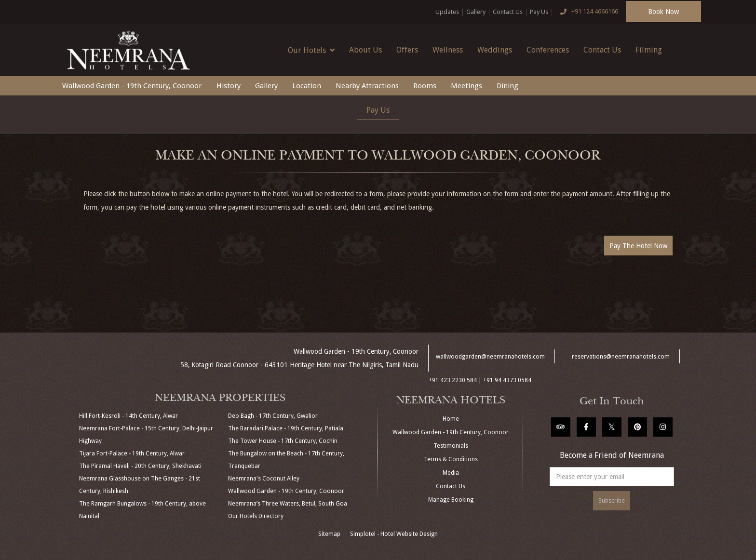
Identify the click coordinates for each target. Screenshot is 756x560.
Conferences (548, 50)
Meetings (466, 86)
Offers (407, 50)
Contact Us (508, 12)
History (229, 86)
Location (307, 86)
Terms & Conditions (451, 459)
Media (451, 473)
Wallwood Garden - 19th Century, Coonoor (132, 86)
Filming (649, 50)
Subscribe (612, 501)
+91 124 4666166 (587, 12)
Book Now (663, 12)
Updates (447, 12)
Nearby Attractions (367, 86)
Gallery (476, 12)
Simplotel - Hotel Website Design (394, 534)
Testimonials (451, 446)
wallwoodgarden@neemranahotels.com (490, 357)
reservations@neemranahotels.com (621, 357)
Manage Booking (451, 500)
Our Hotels (311, 50)
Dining (507, 86)
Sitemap (329, 534)
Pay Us (539, 12)
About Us (365, 50)
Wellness (448, 50)
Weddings (495, 50)
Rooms (425, 86)
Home (451, 419)
